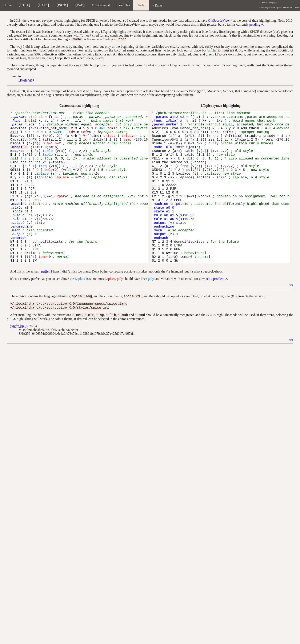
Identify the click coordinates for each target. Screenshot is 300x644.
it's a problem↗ (217, 280)
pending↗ (256, 24)
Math (62, 6)
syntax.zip (17, 330)
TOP (291, 286)
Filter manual (101, 5)
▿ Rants (157, 5)
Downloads (26, 81)
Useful (141, 5)
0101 (24, 6)
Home (7, 5)
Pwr (80, 6)
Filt (43, 6)
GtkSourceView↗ (220, 20)
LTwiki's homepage (268, 2)
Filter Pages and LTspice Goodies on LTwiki (279, 7)
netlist (45, 273)
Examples (123, 5)
